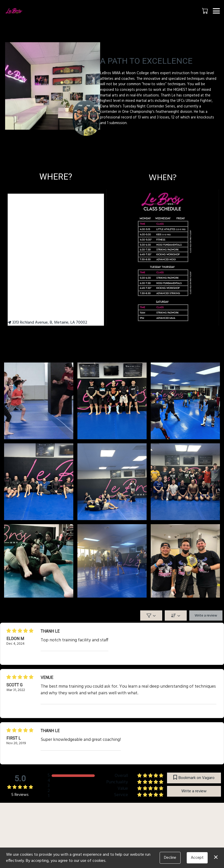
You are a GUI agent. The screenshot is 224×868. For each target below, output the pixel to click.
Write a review (206, 616)
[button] (205, 11)
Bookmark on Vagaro (194, 778)
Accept (197, 858)
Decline (170, 858)
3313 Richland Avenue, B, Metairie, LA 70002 (48, 323)
